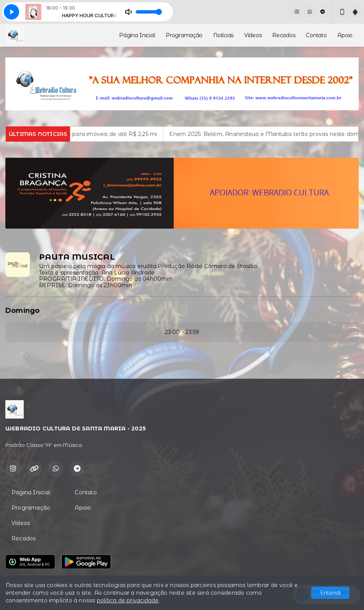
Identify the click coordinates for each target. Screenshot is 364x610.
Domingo (22, 311)
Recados (284, 35)
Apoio (345, 35)
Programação (184, 35)
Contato (316, 35)
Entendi (331, 593)
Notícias (223, 35)
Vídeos (253, 35)
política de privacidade (128, 600)
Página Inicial (137, 35)
